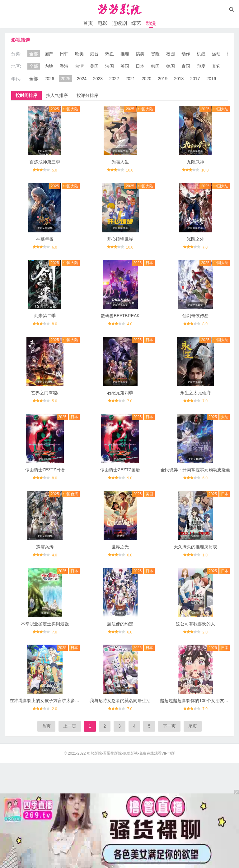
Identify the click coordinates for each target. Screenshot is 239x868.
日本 (140, 66)
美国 (94, 66)
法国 (110, 66)
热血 (110, 54)
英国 (125, 66)
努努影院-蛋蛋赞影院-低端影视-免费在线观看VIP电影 (131, 753)
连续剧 (119, 23)
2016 (211, 79)
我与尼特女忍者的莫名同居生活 (120, 701)
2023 (98, 79)
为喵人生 (120, 162)
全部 (34, 54)
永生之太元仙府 (195, 393)
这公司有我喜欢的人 (195, 624)
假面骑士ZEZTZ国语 (120, 470)
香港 (64, 66)
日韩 (64, 54)
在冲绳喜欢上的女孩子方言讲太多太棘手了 (51, 701)
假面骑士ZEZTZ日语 (45, 470)
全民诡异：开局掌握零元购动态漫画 (195, 470)
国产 (49, 54)
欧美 (79, 54)
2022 (114, 79)
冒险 (155, 54)
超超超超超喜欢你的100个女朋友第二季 (198, 701)
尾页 (193, 726)
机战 (201, 54)
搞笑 (140, 54)
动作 (186, 54)
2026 (49, 79)
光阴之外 (195, 239)
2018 (179, 79)
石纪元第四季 (120, 393)
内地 (49, 66)
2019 (163, 79)
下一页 (169, 726)
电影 (103, 23)
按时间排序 (26, 95)
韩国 (155, 66)
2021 (130, 79)
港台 (94, 54)
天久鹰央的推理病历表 (195, 547)
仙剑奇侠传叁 (195, 316)
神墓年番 (45, 239)
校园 (171, 54)
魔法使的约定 (120, 624)
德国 (171, 66)
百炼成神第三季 (45, 162)
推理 (125, 54)
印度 (201, 66)
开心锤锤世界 (120, 239)
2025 (66, 79)
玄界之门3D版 (45, 393)
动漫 (151, 23)
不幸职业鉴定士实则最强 (45, 624)
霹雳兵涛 (45, 547)
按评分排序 (87, 95)
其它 (216, 66)
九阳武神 (195, 162)
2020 (146, 79)
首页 (88, 23)
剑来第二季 (45, 316)
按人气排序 (57, 95)
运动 (216, 54)
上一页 (70, 726)
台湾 (79, 66)
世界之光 (120, 547)
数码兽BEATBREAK (120, 316)
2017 (195, 79)
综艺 (136, 23)
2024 (82, 79)
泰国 (186, 66)
